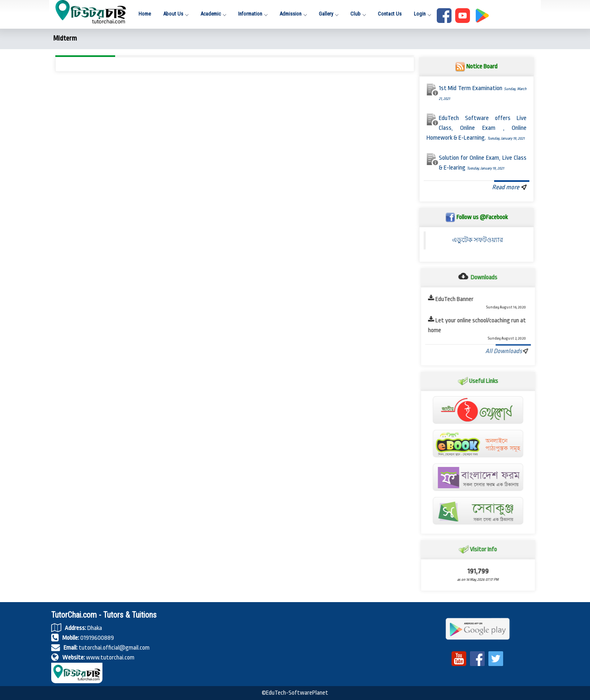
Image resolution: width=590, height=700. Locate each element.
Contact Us (390, 14)
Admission (293, 14)
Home (145, 14)
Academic (213, 14)
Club (358, 14)
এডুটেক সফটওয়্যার (478, 240)
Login (422, 14)
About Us (176, 14)
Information (253, 14)
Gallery (328, 14)
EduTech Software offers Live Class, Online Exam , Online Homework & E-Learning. (477, 128)
